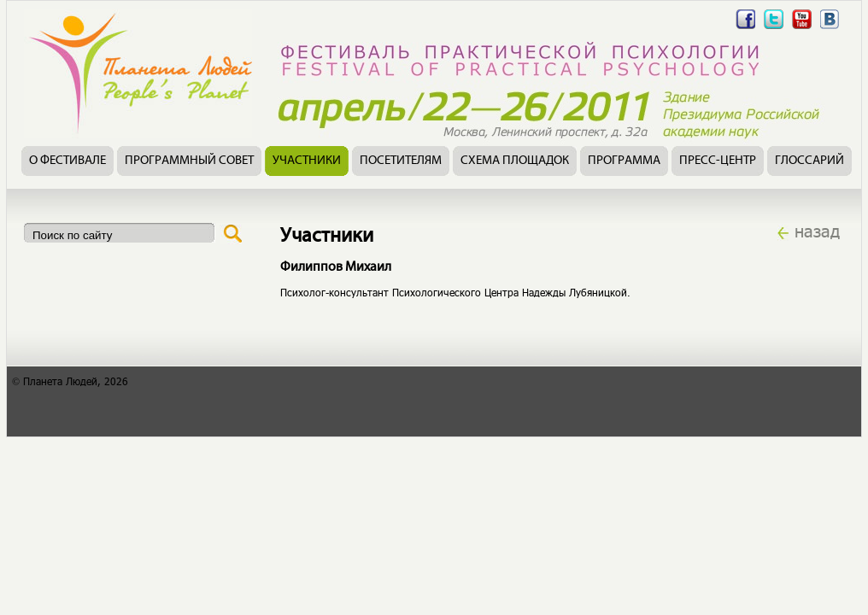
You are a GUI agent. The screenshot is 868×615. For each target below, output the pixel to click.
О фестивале (67, 161)
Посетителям (401, 161)
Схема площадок (515, 161)
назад (817, 231)
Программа (624, 161)
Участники (307, 161)
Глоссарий (809, 161)
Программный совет (189, 161)
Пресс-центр (718, 161)
